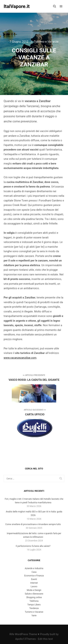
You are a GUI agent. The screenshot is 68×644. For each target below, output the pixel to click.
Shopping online (34, 597)
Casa (34, 572)
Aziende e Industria (34, 568)
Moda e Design (34, 590)
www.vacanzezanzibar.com (20, 358)
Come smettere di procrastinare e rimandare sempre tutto (33, 524)
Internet (34, 583)
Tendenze (34, 608)
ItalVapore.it (17, 6)
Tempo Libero (34, 605)
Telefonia (34, 601)
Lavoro (34, 587)
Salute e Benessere (34, 594)
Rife (12, 634)
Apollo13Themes (26, 639)
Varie (34, 616)
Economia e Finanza (34, 576)
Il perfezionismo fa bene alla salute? (33, 546)
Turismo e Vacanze (46, 42)
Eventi (34, 579)
